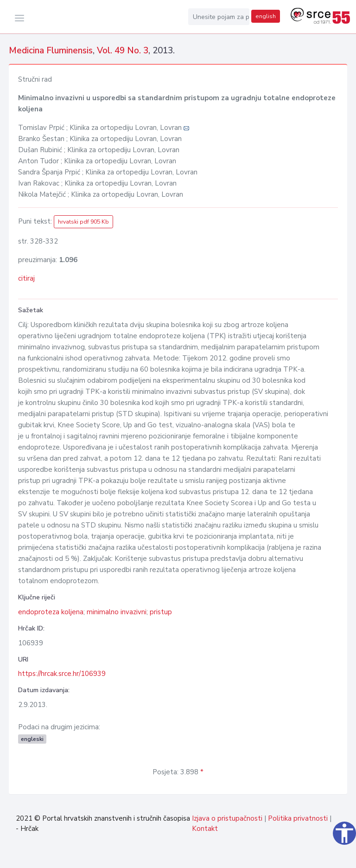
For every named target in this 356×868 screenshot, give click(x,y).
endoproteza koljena (51, 612)
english (266, 16)
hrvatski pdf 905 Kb (83, 222)
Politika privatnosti (298, 818)
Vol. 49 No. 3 (123, 51)
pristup (161, 612)
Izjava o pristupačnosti (227, 818)
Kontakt (205, 829)
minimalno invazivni (117, 612)
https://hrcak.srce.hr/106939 (62, 674)
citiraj (26, 278)
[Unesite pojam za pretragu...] (219, 17)
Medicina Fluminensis (51, 51)
